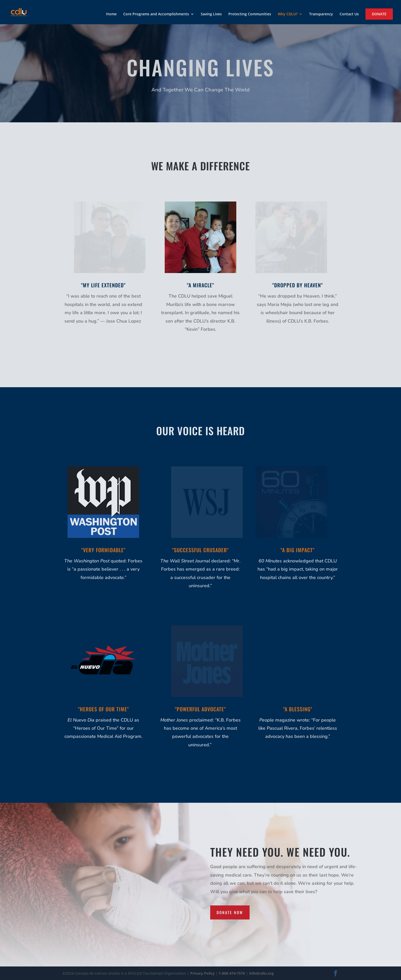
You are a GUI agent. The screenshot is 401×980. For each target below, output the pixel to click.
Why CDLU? (288, 14)
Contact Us (349, 14)
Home (111, 14)
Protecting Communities (250, 14)
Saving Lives (211, 14)
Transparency (321, 14)
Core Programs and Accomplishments (156, 14)
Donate (379, 14)
